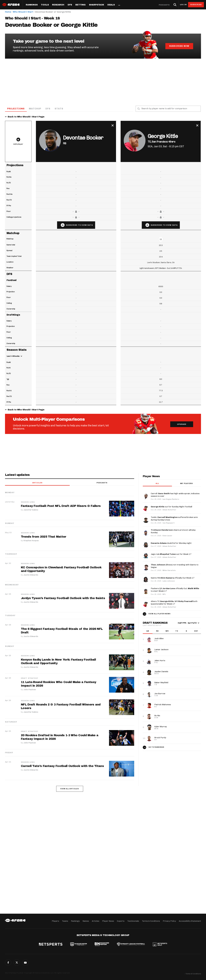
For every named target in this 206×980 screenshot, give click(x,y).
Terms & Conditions (151, 921)
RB (157, 631)
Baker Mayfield (161, 683)
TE (177, 631)
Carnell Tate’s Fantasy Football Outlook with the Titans (62, 766)
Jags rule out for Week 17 (171, 554)
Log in (183, 5)
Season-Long (28, 502)
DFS (48, 109)
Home (8, 12)
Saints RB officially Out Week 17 (173, 578)
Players (55, 921)
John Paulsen (30, 689)
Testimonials (133, 921)
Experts (121, 921)
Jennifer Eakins (31, 510)
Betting (80, 5)
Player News (108, 921)
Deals (111, 5)
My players (186, 484)
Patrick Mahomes (163, 705)
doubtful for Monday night (171, 543)
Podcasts (164, 5)
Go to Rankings (156, 747)
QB (148, 631)
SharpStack (96, 5)
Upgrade (182, 425)
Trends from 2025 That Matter (44, 537)
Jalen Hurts (160, 661)
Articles (37, 483)
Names (86, 921)
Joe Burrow (160, 694)
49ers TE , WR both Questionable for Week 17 (174, 603)
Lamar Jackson (161, 650)
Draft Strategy (30, 678)
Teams (65, 921)
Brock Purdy (160, 738)
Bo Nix (157, 716)
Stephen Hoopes (31, 541)
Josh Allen (159, 639)
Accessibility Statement (190, 921)
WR (167, 631)
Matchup (35, 109)
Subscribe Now (179, 46)
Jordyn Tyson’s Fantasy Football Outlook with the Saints (63, 598)
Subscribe (196, 5)
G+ (25, 963)
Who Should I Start (23, 12)
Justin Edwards (31, 575)
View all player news (160, 614)
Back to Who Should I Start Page (26, 117)
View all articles (70, 789)
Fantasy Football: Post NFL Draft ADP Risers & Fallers (61, 506)
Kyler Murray (161, 727)
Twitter (17, 963)
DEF (196, 631)
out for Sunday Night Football (171, 507)
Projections (16, 109)
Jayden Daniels (161, 672)
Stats (59, 109)
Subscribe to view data (79, 225)
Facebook (8, 963)
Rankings (32, 5)
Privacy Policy (169, 921)
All (157, 484)
